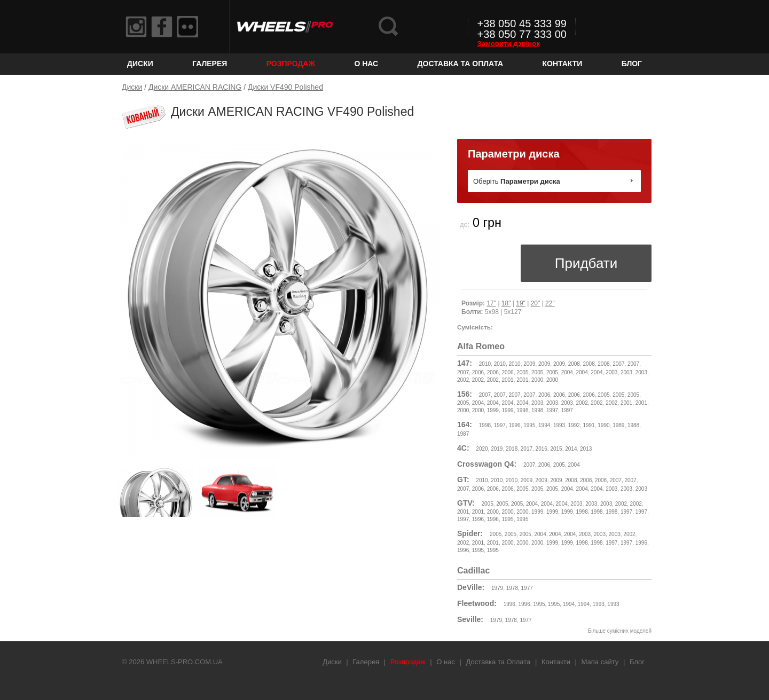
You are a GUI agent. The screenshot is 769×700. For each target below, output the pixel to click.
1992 (574, 425)
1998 (522, 410)
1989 (618, 425)
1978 (512, 588)
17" (491, 303)
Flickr (187, 27)
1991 (589, 425)
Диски (140, 64)
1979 (497, 588)
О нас (366, 64)
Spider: (470, 533)
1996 (514, 425)
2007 (618, 364)
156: (465, 394)
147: (465, 363)
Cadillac (473, 571)
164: (465, 424)
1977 (527, 588)
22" (550, 303)
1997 (552, 410)
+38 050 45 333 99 (522, 23)
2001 (507, 380)
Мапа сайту (600, 662)
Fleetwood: (477, 603)
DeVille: (471, 587)
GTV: (466, 503)
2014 (571, 449)
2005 (522, 372)
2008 (574, 364)
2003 (611, 372)
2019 (497, 449)
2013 (586, 449)
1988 (633, 425)
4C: (463, 448)
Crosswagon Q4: (487, 464)
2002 (463, 380)
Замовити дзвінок (509, 44)
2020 (482, 449)
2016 (542, 449)
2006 (478, 372)
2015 (556, 449)
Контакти (563, 64)
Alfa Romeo (481, 346)
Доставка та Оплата (461, 64)
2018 (512, 449)
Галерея (210, 64)
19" (521, 303)
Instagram (136, 27)
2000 (537, 380)
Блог (632, 64)
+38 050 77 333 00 (522, 34)
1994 (544, 425)
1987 (463, 434)
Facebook (162, 27)
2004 (567, 372)
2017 (527, 449)
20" (536, 303)
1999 (493, 410)
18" (506, 303)
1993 (559, 425)
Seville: (470, 619)
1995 (529, 425)
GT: (463, 479)
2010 (485, 364)
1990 (603, 425)
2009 (529, 364)
